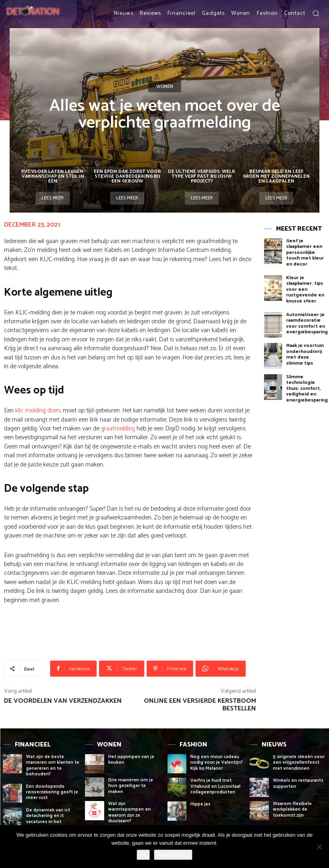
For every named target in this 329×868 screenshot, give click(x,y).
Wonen (165, 87)
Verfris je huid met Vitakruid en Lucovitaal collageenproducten (215, 786)
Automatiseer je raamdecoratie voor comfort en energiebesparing (307, 323)
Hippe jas (201, 804)
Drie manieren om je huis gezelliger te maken (131, 786)
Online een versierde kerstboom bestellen (200, 705)
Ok (143, 855)
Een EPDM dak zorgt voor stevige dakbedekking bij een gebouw (127, 176)
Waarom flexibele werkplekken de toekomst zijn (292, 809)
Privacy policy (173, 855)
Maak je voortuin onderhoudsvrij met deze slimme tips (305, 354)
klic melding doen (38, 411)
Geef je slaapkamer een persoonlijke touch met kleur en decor (305, 252)
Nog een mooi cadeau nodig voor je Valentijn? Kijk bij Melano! (217, 763)
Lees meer (53, 198)
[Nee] (319, 847)
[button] (316, 13)
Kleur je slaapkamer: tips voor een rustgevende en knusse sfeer (305, 289)
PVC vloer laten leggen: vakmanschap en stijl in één (53, 176)
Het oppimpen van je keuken (131, 759)
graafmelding (118, 429)
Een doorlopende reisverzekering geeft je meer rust (52, 792)
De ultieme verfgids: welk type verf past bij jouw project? (202, 176)
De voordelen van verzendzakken (63, 701)
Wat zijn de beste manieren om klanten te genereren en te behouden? (53, 765)
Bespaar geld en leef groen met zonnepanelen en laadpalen (276, 176)
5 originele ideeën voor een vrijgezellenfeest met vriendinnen (299, 763)
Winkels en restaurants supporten (298, 783)
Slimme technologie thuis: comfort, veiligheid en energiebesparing (307, 388)
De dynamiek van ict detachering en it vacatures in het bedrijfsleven (48, 819)
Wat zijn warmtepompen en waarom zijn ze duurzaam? (129, 812)
